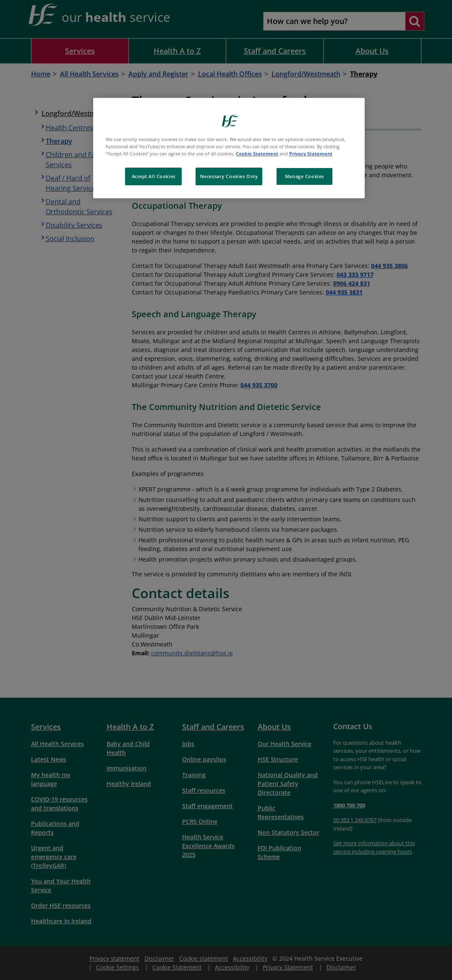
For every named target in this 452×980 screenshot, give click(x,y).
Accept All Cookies (154, 176)
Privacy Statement (311, 154)
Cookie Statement (257, 154)
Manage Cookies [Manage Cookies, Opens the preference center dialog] (304, 176)
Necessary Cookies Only (229, 176)
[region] (229, 148)
